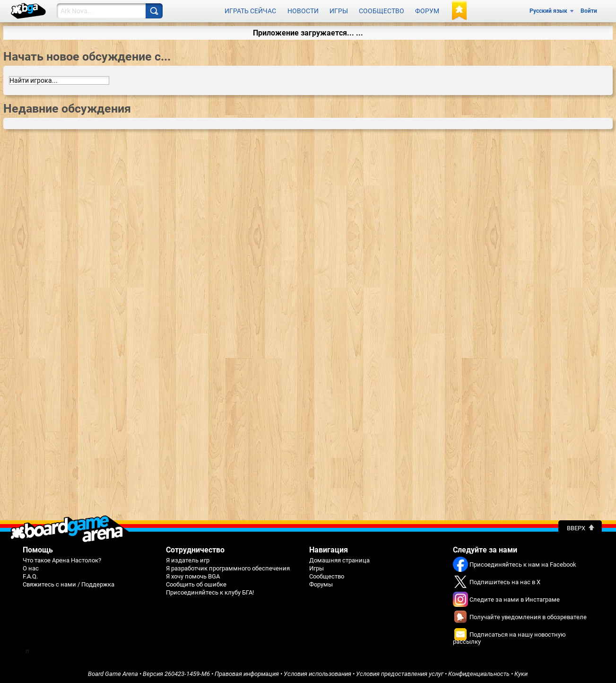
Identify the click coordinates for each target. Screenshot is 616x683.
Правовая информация (247, 672)
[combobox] (59, 79)
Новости (303, 10)
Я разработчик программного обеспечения (228, 566)
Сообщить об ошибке (196, 582)
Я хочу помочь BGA (193, 574)
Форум (427, 10)
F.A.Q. (30, 574)
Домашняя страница (339, 558)
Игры (339, 10)
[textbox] (59, 79)
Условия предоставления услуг (400, 672)
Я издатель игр (188, 558)
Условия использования (317, 672)
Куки (521, 672)
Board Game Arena (113, 672)
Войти (589, 10)
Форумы (321, 582)
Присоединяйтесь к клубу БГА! (210, 591)
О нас (31, 566)
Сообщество (382, 10)
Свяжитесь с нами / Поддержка (69, 582)
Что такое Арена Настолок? (62, 558)
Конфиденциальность (479, 672)
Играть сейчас (250, 10)
